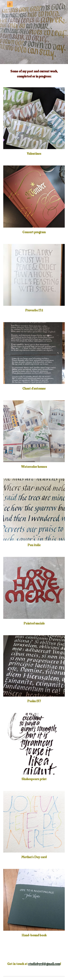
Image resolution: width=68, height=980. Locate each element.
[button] (4, 4)
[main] (34, 74)
